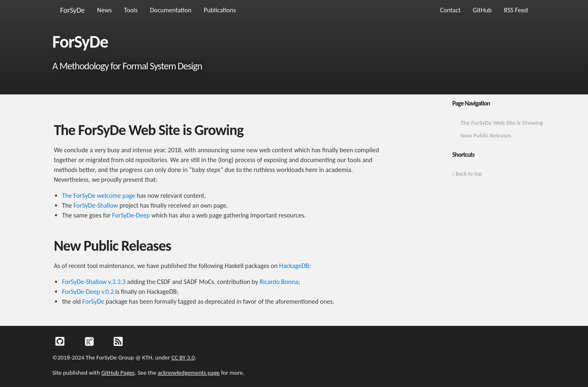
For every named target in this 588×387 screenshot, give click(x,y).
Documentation (170, 10)
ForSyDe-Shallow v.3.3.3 (94, 282)
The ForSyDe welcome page (99, 196)
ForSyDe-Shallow (96, 205)
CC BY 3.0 (183, 357)
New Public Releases (486, 135)
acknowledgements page (189, 373)
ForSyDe (73, 10)
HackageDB (294, 266)
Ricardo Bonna (279, 282)
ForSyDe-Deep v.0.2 (88, 292)
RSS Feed (516, 10)
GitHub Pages (118, 373)
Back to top (467, 174)
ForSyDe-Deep (131, 215)
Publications (220, 10)
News (105, 10)
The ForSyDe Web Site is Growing (502, 123)
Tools (131, 10)
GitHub (482, 10)
